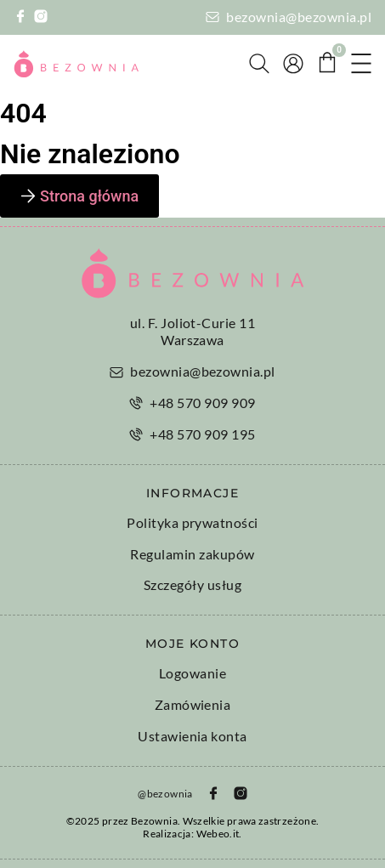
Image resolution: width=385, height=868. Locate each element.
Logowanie (192, 673)
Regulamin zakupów (192, 554)
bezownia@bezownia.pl (299, 17)
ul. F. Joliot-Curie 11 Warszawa (193, 332)
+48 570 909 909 (202, 403)
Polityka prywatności (192, 522)
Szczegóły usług (192, 584)
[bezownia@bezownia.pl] (212, 17)
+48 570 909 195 (202, 434)
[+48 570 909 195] (136, 434)
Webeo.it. (219, 834)
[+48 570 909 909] (136, 403)
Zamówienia (193, 704)
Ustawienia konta (192, 736)
